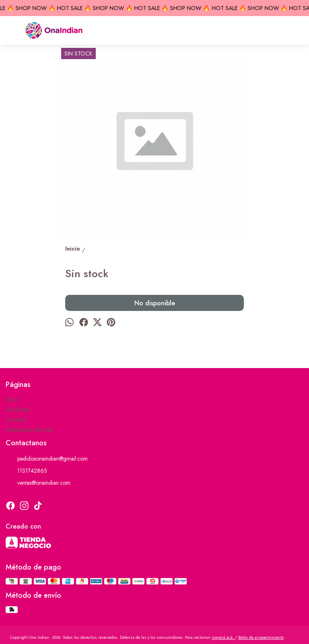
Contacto (16, 420)
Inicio (12, 399)
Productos (18, 409)
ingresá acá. (223, 637)
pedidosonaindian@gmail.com (47, 459)
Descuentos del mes (29, 430)
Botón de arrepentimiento (261, 637)
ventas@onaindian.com (38, 483)
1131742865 (26, 471)
